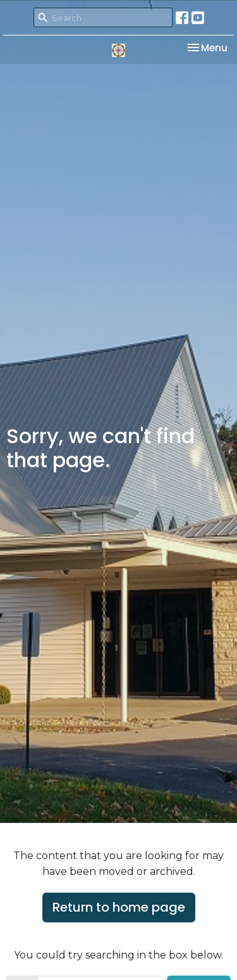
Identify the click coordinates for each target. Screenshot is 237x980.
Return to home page (119, 907)
